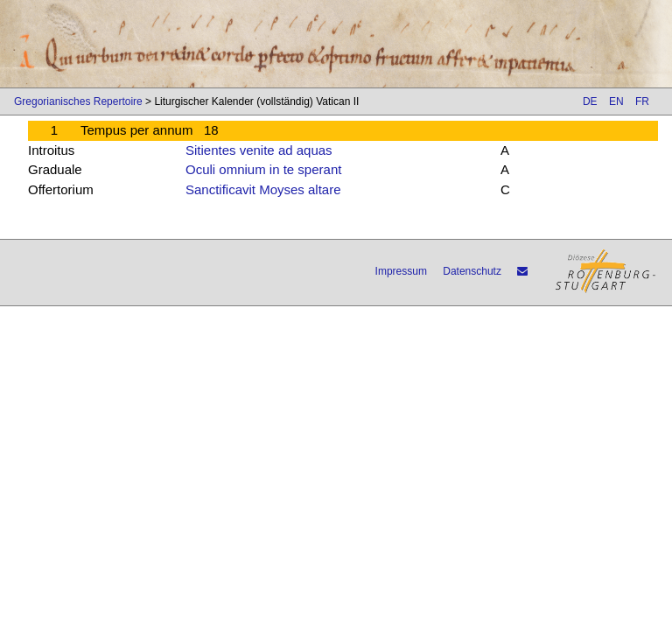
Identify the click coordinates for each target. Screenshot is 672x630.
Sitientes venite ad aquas (259, 150)
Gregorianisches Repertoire (78, 101)
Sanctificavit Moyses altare (263, 189)
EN (616, 101)
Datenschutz (472, 271)
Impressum (401, 271)
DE (590, 101)
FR (642, 101)
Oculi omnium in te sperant (263, 169)
